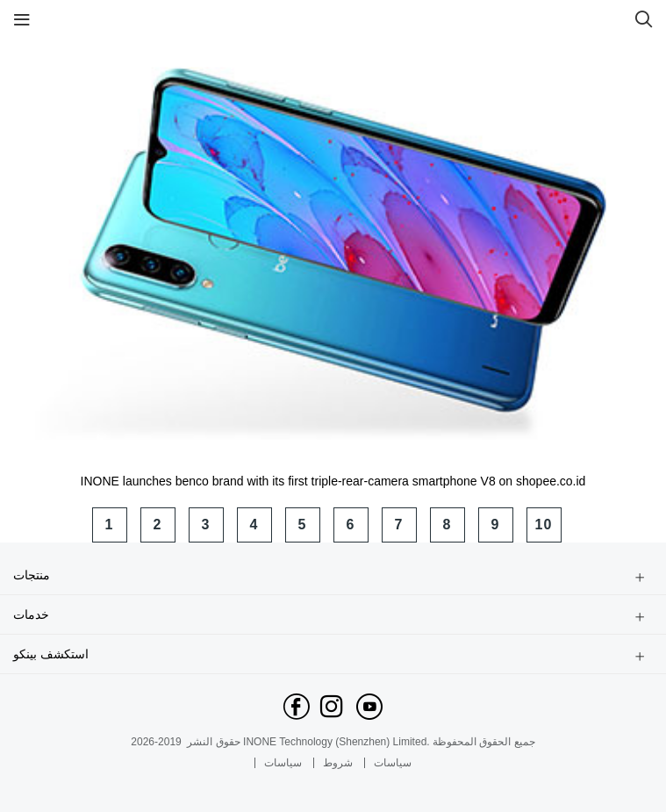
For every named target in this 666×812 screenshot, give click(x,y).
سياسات (283, 763)
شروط (338, 763)
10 (544, 525)
